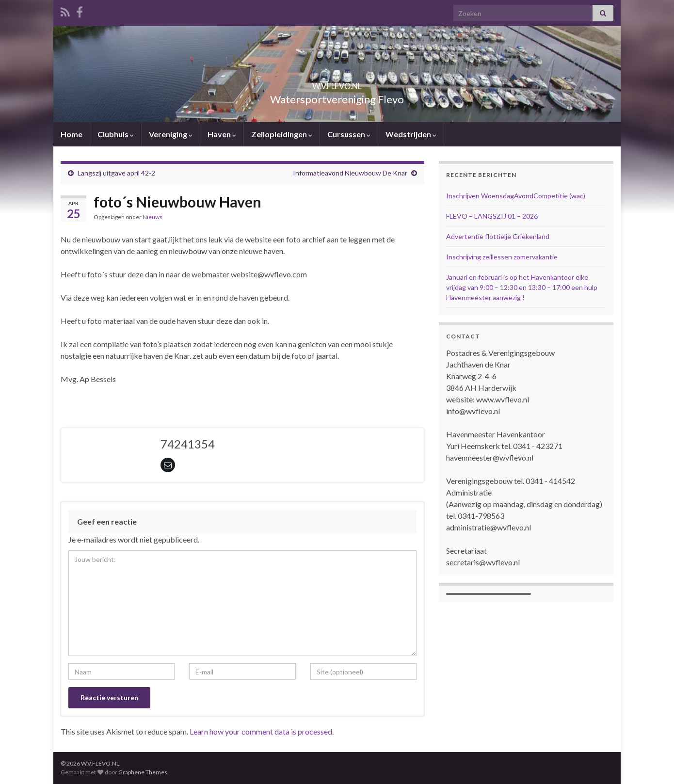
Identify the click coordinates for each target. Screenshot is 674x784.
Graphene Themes (143, 772)
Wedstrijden (411, 134)
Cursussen (349, 134)
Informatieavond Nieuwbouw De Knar (350, 173)
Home (72, 134)
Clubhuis (116, 134)
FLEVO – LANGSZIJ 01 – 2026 (492, 216)
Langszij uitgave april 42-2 (116, 173)
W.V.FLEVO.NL (337, 83)
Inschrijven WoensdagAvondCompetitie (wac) (516, 196)
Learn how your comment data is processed (261, 731)
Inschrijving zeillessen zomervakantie (502, 257)
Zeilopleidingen (282, 134)
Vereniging (171, 134)
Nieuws (152, 217)
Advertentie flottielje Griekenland (498, 236)
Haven (222, 134)
